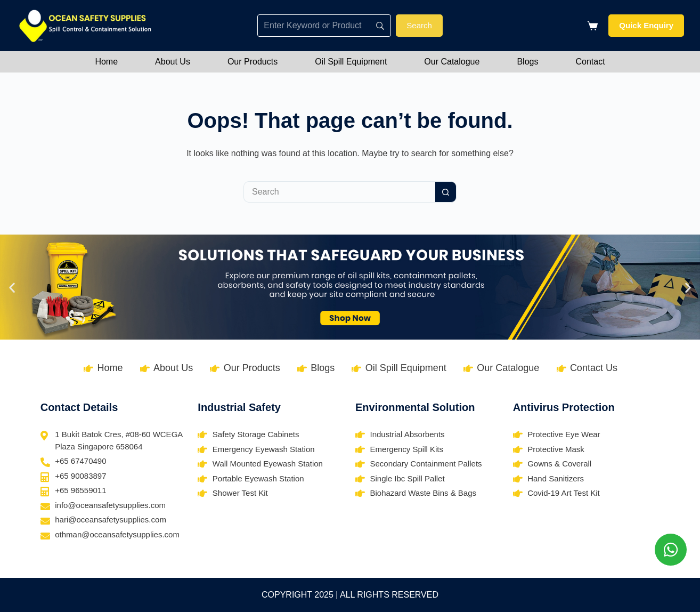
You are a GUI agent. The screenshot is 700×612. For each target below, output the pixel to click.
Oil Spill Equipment (351, 62)
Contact (590, 62)
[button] (12, 287)
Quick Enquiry (646, 25)
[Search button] (446, 192)
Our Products (253, 62)
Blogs (527, 62)
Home (106, 62)
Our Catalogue (452, 62)
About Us (173, 62)
